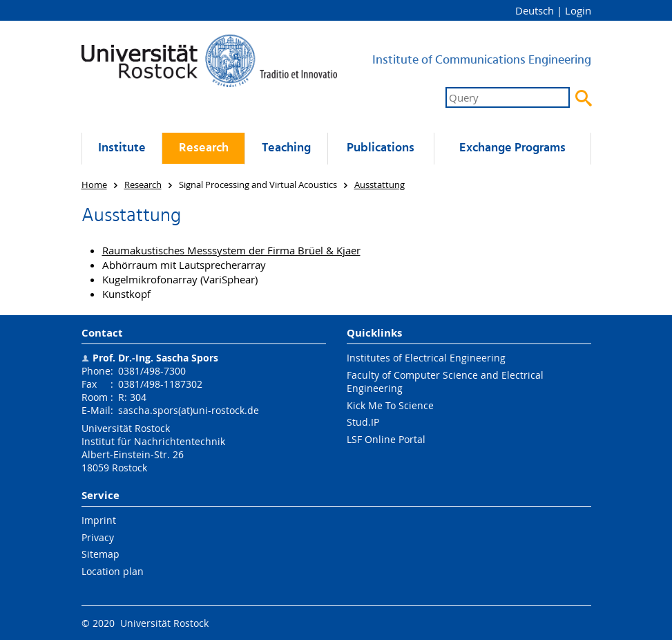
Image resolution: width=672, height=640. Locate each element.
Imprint (99, 520)
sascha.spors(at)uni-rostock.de (189, 410)
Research (204, 148)
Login (578, 10)
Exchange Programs (512, 148)
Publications (381, 148)
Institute (122, 148)
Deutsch (535, 10)
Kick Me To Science (390, 405)
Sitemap (100, 554)
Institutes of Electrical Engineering (426, 358)
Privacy (98, 537)
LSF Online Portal (386, 439)
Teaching (286, 148)
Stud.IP (363, 422)
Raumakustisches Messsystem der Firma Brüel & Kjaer (231, 250)
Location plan (113, 571)
